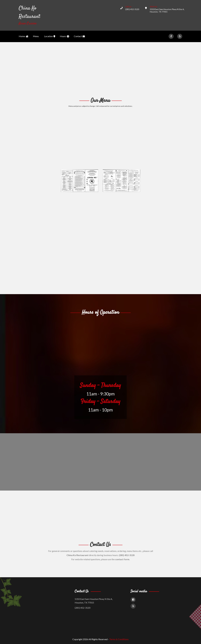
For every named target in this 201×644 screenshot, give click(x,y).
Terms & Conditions (119, 639)
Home (24, 36)
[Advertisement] (100, 69)
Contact (79, 36)
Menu (36, 36)
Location (50, 36)
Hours (65, 36)
